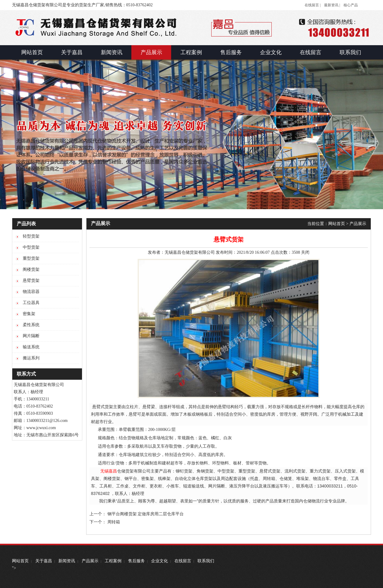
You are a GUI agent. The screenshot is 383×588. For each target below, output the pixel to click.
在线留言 (183, 561)
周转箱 (114, 522)
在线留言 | (313, 5)
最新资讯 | (332, 5)
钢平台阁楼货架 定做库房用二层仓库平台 (146, 514)
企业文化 (159, 561)
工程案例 (113, 561)
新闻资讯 (67, 561)
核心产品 (351, 5)
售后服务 (136, 561)
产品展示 (358, 224)
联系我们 (206, 561)
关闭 (305, 252)
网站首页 (337, 224)
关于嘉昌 (44, 561)
